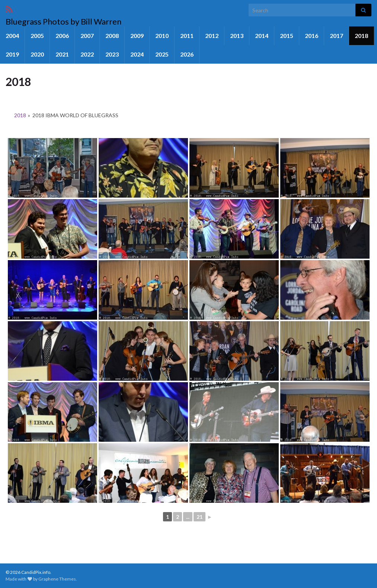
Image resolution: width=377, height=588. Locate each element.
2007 (87, 36)
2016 (311, 36)
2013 (237, 36)
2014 (262, 36)
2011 (187, 36)
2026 (187, 54)
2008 (112, 36)
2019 (12, 54)
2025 (162, 54)
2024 (137, 54)
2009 (137, 36)
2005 (37, 36)
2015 (287, 36)
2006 (62, 36)
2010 (162, 36)
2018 (361, 36)
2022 (87, 54)
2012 (212, 36)
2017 (336, 36)
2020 (37, 54)
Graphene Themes (57, 579)
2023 (112, 54)
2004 (12, 36)
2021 (62, 54)
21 (199, 517)
